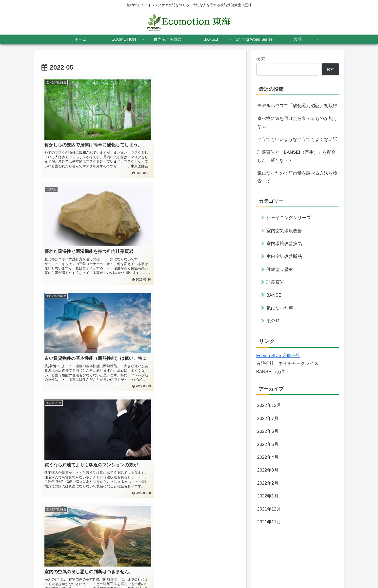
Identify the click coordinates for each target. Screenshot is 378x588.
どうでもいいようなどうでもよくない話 (297, 139)
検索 (261, 59)
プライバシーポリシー (277, 572)
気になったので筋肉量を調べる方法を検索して (297, 177)
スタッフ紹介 (329, 572)
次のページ (140, 515)
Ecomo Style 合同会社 (278, 356)
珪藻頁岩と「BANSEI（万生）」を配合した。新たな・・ (297, 156)
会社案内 (307, 572)
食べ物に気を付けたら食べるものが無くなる (297, 122)
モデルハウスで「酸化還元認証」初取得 (297, 106)
